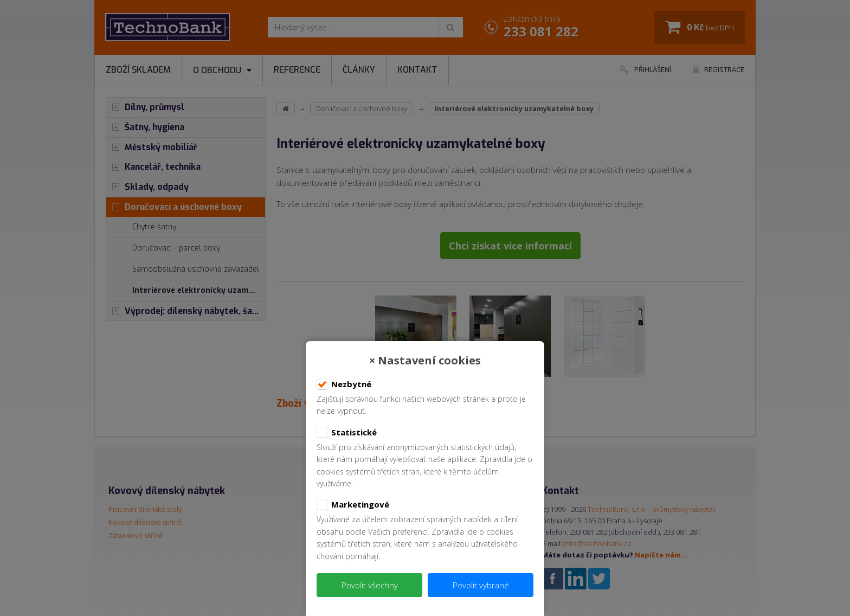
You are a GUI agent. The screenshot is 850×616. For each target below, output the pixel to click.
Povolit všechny (370, 585)
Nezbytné (344, 384)
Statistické (347, 433)
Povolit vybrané (481, 585)
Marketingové (353, 505)
